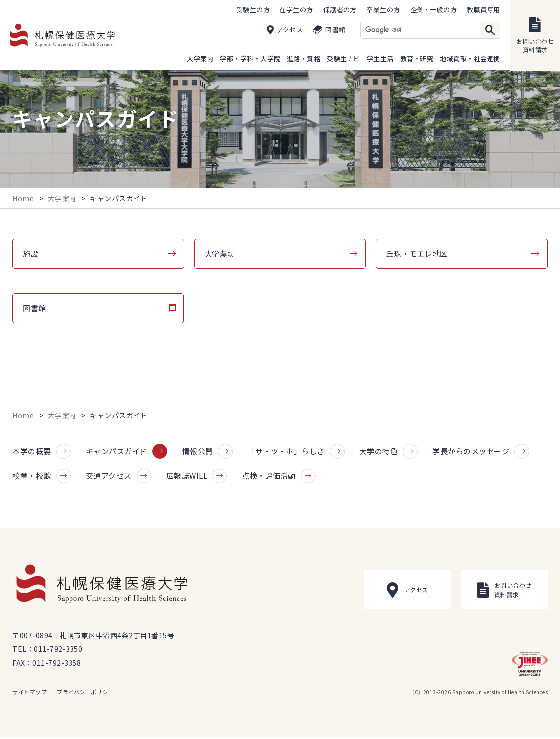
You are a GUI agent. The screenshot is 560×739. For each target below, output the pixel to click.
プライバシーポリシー (85, 694)
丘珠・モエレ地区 (417, 255)
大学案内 (62, 199)
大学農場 (220, 255)
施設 (31, 255)
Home (23, 199)
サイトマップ (30, 694)
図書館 (35, 309)
